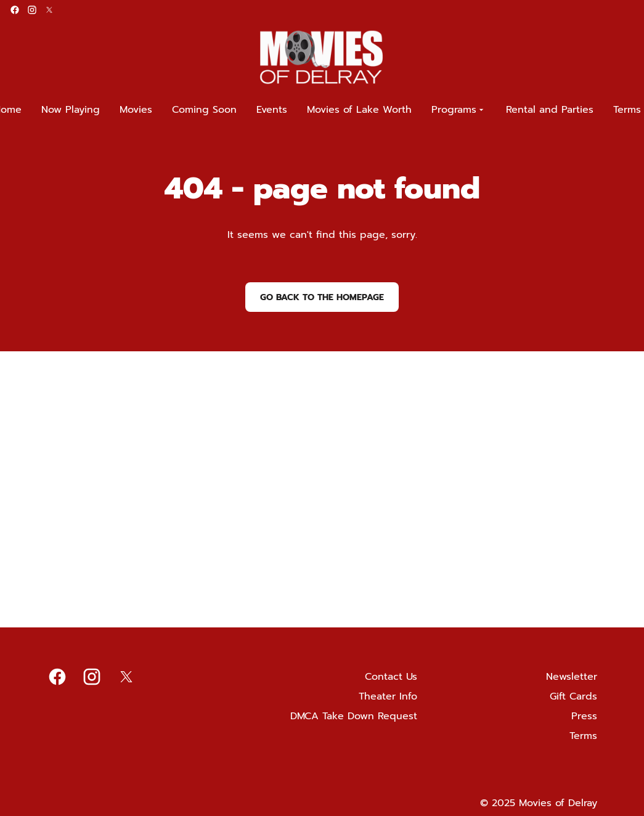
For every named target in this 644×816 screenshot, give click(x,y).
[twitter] (49, 10)
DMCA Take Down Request (354, 716)
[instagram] (32, 10)
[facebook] (15, 10)
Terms (583, 736)
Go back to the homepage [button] (322, 297)
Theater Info (388, 696)
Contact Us (391, 677)
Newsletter (572, 677)
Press (584, 716)
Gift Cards (573, 696)
